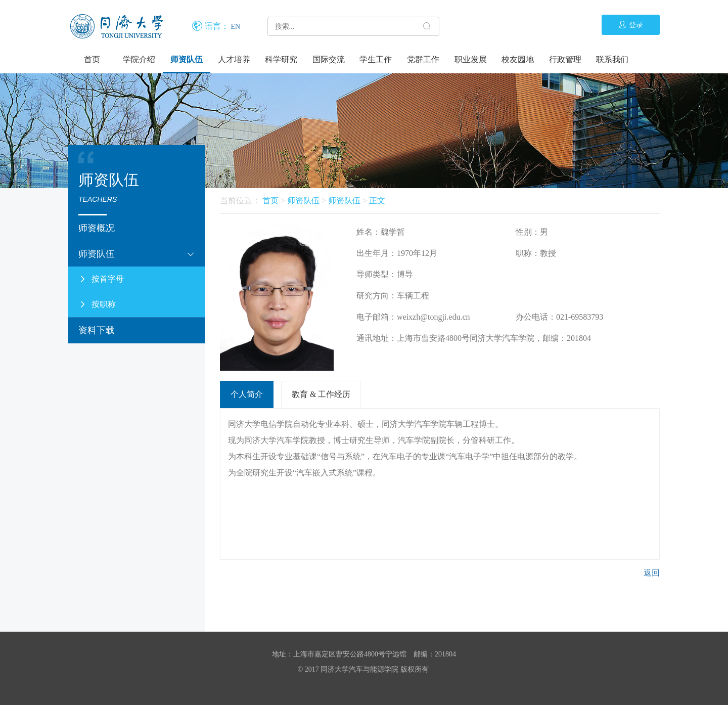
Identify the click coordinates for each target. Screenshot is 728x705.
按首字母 (101, 279)
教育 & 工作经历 (321, 394)
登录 (631, 25)
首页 (92, 59)
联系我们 (612, 59)
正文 (377, 201)
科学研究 (281, 59)
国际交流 (329, 59)
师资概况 (97, 228)
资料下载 (97, 330)
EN (236, 27)
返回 (652, 573)
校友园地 (518, 59)
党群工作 (423, 59)
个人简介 (247, 394)
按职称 (97, 304)
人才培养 (234, 59)
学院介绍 (139, 59)
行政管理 (565, 59)
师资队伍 (187, 59)
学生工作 (376, 59)
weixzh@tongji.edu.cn (433, 317)
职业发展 (471, 59)
